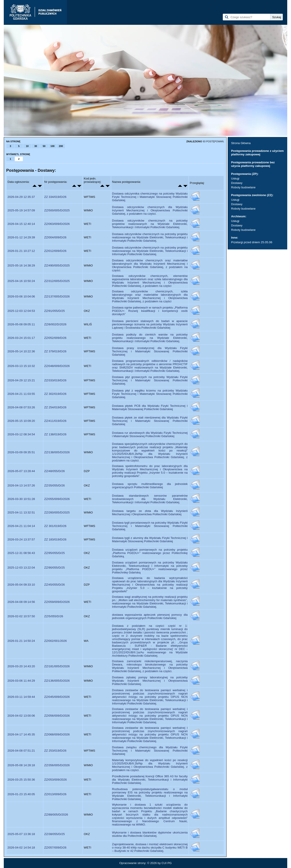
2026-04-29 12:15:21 (21, 380)
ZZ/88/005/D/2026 (56, 815)
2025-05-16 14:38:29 (21, 265)
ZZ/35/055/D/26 (55, 485)
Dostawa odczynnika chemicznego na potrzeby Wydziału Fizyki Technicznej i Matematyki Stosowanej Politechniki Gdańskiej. (150, 197)
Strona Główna (241, 143)
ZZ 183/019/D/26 (55, 539)
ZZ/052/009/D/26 (55, 338)
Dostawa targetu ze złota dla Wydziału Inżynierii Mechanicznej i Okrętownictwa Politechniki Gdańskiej (150, 513)
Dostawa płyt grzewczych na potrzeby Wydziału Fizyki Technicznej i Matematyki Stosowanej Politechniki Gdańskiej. (150, 380)
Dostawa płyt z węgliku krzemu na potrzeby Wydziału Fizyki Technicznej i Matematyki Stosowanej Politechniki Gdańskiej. (150, 394)
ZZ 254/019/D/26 (55, 407)
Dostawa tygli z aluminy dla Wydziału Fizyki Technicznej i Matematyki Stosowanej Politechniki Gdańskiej (150, 540)
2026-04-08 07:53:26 (21, 407)
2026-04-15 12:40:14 (21, 224)
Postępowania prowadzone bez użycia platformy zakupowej (253, 164)
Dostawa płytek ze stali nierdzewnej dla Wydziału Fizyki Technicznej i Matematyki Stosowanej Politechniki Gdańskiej (150, 421)
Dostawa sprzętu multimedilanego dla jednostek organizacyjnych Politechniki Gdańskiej (150, 486)
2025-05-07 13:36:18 (21, 834)
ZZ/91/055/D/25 (55, 311)
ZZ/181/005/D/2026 (57, 666)
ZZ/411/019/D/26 (55, 421)
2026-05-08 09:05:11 (21, 324)
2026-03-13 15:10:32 (21, 366)
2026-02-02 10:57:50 (21, 616)
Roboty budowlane (243, 187)
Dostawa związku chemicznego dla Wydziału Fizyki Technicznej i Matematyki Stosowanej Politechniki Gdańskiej (150, 751)
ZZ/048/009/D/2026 (57, 366)
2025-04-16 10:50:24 (21, 281)
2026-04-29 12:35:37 (21, 197)
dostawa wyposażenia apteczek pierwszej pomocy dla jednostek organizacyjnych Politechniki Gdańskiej (150, 616)
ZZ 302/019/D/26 (55, 394)
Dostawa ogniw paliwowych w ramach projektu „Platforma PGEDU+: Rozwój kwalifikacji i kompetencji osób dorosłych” (150, 311)
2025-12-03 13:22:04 (21, 568)
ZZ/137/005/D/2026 (57, 296)
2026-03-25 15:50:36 (21, 780)
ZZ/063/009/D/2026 (57, 224)
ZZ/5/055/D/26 (54, 616)
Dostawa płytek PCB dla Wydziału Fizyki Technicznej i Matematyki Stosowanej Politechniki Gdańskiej (150, 407)
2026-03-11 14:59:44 (21, 697)
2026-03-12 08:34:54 (21, 434)
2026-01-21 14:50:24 (21, 641)
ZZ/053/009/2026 (56, 780)
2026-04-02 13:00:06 (21, 716)
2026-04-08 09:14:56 (21, 602)
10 (27, 146)
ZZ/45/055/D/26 (55, 585)
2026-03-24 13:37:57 (21, 539)
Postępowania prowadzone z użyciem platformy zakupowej (257, 153)
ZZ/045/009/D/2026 (57, 697)
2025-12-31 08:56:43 (21, 553)
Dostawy (237, 183)
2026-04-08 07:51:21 (21, 751)
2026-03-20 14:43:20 (21, 666)
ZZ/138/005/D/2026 (57, 452)
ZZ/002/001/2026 (56, 641)
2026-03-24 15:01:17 (21, 338)
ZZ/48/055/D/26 (55, 471)
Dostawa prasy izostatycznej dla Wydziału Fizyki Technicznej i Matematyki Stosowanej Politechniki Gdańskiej (150, 351)
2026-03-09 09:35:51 (21, 452)
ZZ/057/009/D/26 (55, 848)
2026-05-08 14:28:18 (21, 765)
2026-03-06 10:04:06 (21, 296)
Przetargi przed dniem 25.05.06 (252, 242)
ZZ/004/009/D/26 (55, 237)
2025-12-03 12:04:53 (21, 311)
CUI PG (167, 863)
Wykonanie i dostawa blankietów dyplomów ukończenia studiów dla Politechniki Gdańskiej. (150, 834)
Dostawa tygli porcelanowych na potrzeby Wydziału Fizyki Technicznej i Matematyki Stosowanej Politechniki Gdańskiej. (150, 526)
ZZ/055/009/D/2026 (57, 499)
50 (44, 146)
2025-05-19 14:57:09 (21, 210)
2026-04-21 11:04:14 (21, 526)
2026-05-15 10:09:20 (21, 421)
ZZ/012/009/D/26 (55, 251)
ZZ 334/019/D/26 (55, 197)
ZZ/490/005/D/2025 (57, 265)
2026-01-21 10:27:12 (21, 251)
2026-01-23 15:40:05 (21, 794)
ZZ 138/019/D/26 (55, 434)
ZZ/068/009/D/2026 (57, 734)
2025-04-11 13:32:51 (21, 512)
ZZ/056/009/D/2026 (57, 716)
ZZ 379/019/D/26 (55, 351)
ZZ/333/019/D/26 (55, 380)
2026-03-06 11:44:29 (21, 681)
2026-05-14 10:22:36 (21, 351)
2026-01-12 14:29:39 (21, 237)
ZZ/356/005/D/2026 (57, 765)
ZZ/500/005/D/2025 (57, 210)
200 (61, 146)
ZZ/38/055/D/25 (55, 834)
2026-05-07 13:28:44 (21, 471)
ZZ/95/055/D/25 (55, 553)
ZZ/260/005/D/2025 (57, 512)
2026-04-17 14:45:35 (21, 734)
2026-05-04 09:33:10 (21, 585)
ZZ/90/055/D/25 (55, 568)
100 (52, 146)
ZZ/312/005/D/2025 (57, 281)
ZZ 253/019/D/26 (55, 751)
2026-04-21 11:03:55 (21, 394)
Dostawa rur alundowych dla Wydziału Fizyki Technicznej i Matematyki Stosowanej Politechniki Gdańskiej (150, 434)
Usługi (235, 178)
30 (36, 146)
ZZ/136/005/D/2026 (57, 681)
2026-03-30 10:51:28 (21, 499)
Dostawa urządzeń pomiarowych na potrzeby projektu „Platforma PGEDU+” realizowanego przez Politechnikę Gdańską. (150, 553)
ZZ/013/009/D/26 (55, 794)
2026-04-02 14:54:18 (21, 848)
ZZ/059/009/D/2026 (57, 602)
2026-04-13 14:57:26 (21, 485)
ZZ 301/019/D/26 (55, 526)
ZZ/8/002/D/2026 (55, 324)
